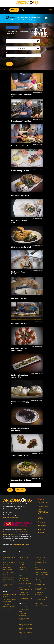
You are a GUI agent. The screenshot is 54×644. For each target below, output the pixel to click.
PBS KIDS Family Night (25, 583)
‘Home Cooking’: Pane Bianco (22, 121)
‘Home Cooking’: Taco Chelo (21, 146)
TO (6, 45)
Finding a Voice (7, 609)
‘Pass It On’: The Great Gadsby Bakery (19, 349)
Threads (41, 533)
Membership (38, 595)
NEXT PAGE (20, 490)
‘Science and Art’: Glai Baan (21, 480)
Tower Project (39, 603)
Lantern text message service (25, 587)
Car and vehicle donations (42, 606)
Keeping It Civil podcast (9, 607)
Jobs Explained (7, 567)
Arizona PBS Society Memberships (40, 585)
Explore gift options (40, 582)
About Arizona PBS (40, 558)
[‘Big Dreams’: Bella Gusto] (27, 175)
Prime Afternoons (8, 580)
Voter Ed (21, 565)
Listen (5, 591)
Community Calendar (41, 565)
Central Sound (7, 597)
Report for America (24, 622)
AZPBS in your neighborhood (23, 613)
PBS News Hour (23, 570)
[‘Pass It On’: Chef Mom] (27, 303)
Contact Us (38, 580)
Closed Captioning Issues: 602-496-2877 (43, 512)
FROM (7, 38)
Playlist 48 (6, 575)
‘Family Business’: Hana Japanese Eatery (19, 376)
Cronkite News (23, 567)
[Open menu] (51, 10)
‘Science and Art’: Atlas (19, 455)
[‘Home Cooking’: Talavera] (27, 150)
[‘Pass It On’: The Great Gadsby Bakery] (27, 328)
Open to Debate (8, 570)
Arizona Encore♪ (8, 602)
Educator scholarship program (25, 619)
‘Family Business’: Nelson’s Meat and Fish (21, 429)
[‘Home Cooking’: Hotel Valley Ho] (27, 74)
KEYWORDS (8, 52)
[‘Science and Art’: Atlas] (27, 435)
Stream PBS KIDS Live (25, 581)
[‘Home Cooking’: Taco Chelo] (27, 125)
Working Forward (8, 572)
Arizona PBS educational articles (26, 629)
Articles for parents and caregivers (25, 595)
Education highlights (24, 607)
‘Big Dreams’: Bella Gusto (20, 196)
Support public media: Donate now (41, 589)
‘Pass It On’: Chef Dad (19, 299)
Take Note (6, 604)
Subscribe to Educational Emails (26, 633)
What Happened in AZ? (9, 562)
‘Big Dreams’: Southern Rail (21, 247)
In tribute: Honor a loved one (41, 600)
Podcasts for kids (24, 592)
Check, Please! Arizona (9, 558)
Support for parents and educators (25, 625)
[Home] (27, 3)
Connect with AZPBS (40, 555)
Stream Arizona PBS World (9, 585)
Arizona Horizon (24, 558)
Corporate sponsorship (41, 597)
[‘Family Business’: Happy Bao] (27, 381)
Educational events (24, 609)
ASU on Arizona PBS (9, 582)
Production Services (40, 570)
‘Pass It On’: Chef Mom (19, 324)
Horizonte (22, 560)
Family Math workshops (25, 598)
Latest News (22, 555)
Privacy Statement (41, 518)
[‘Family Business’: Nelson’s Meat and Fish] (27, 408)
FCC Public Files (43, 503)
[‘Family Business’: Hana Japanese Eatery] (27, 355)
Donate (41, 499)
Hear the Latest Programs (10, 594)
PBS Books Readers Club (41, 572)
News (21, 552)
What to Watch (7, 555)
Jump (10, 490)
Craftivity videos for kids (25, 590)
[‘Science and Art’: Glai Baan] (27, 460)
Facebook (41, 522)
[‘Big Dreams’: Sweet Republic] (27, 251)
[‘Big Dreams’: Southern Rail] (27, 227)
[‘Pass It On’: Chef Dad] (27, 278)
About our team (23, 636)
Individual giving (39, 592)
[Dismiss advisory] (46, 18)
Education (22, 604)
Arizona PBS (14, 534)
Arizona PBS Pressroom (41, 562)
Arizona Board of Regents (22, 545)
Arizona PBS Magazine (41, 560)
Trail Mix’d (6, 560)
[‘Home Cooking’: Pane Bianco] (27, 100)
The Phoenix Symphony (9, 599)
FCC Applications (43, 506)
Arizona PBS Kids (23, 579)
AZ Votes (21, 562)
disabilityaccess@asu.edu (11, 517)
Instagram (42, 526)
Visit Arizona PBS (39, 577)
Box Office (38, 567)
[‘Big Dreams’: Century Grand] (27, 200)
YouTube (41, 529)
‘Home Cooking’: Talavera (20, 171)
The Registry (22, 616)
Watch (5, 552)
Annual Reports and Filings (42, 575)
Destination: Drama (8, 577)
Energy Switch (7, 565)
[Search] (23, 10)
